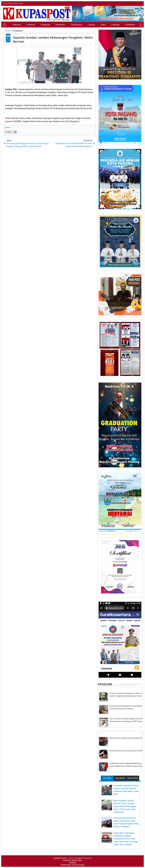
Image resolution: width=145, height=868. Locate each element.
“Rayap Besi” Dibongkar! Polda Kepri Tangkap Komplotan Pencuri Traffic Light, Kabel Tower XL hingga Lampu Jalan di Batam (126, 839)
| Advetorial (38, 25)
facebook (132, 4)
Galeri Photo (133, 778)
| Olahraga (108, 25)
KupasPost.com (60, 858)
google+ (136, 4)
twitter (128, 4)
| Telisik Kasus (70, 25)
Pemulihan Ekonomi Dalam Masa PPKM (126, 751)
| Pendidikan (123, 25)
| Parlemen (24, 25)
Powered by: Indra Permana (72, 865)
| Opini (96, 25)
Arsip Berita (120, 778)
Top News (107, 778)
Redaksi (72, 863)
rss (140, 4)
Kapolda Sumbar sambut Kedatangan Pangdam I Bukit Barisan (53, 39)
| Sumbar (85, 25)
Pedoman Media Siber (73, 860)
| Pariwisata (53, 25)
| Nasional (10, 25)
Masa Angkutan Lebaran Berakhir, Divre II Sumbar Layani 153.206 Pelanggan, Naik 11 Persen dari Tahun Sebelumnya (125, 806)
